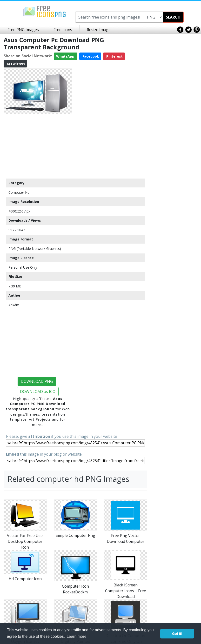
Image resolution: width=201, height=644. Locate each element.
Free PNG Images (23, 30)
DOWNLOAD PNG (37, 381)
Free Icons (63, 30)
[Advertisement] (38, 146)
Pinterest (114, 56)
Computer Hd (19, 192)
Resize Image (99, 30)
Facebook (90, 56)
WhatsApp (66, 56)
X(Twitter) (15, 64)
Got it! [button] (177, 634)
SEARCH (173, 17)
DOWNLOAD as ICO (38, 392)
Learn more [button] (77, 636)
